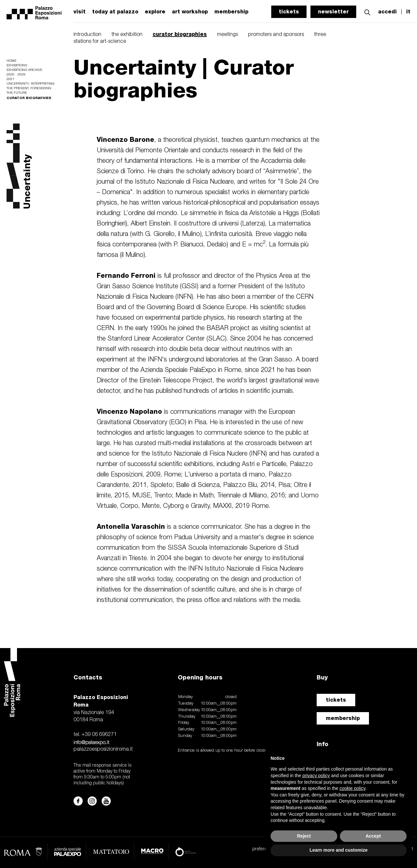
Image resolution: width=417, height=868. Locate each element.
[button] (367, 12)
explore (155, 12)
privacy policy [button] (316, 776)
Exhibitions (17, 66)
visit (80, 12)
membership (343, 718)
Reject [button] (304, 836)
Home (11, 61)
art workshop (190, 12)
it (408, 12)
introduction (87, 35)
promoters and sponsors (276, 35)
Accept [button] (373, 836)
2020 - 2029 (16, 75)
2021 (10, 79)
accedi (387, 12)
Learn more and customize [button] (338, 850)
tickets (289, 12)
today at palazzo (115, 12)
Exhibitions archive (24, 70)
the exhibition (127, 35)
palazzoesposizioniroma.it (103, 749)
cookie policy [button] (352, 788)
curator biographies (180, 34)
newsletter (333, 12)
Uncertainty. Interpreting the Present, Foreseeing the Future (30, 88)
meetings (227, 35)
